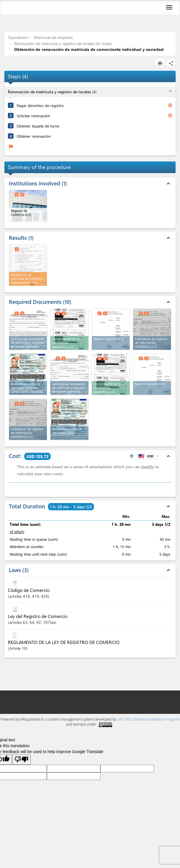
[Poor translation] (21, 760)
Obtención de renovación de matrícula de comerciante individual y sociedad (88, 49)
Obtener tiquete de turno (38, 126)
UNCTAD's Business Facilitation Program (148, 719)
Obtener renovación (34, 136)
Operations (18, 37)
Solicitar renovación (33, 116)
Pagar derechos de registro (40, 105)
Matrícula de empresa (53, 37)
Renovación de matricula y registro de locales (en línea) (62, 43)
